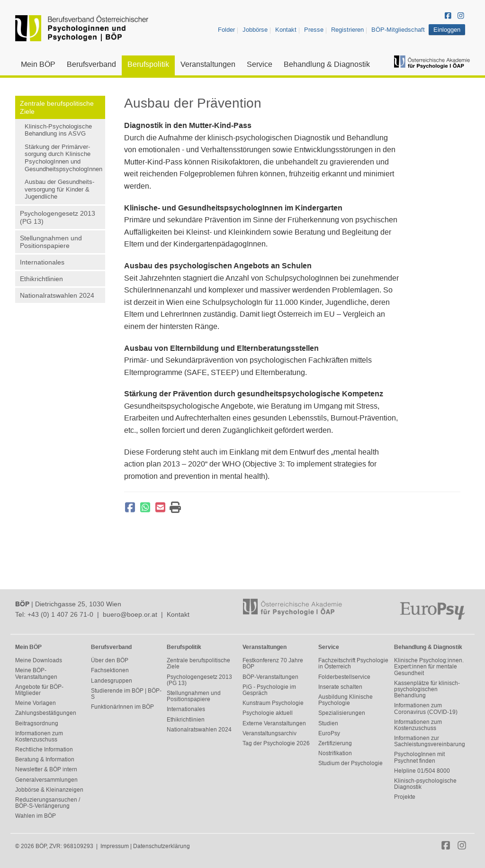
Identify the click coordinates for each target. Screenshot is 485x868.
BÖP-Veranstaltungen (270, 677)
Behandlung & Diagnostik (327, 64)
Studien (328, 723)
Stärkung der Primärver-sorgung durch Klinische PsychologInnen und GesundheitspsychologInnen (63, 158)
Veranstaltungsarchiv (269, 733)
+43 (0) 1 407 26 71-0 (60, 614)
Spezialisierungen (342, 713)
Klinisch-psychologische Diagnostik (425, 784)
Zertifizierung (335, 743)
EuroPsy (329, 733)
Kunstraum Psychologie (273, 703)
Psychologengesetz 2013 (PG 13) (58, 217)
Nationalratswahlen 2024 (57, 295)
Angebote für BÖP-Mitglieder (39, 690)
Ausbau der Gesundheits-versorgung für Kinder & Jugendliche (59, 189)
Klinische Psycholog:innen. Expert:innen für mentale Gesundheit (429, 667)
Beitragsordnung (37, 723)
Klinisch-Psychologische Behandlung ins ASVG (58, 130)
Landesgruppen (112, 681)
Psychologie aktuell (268, 713)
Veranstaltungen (208, 64)
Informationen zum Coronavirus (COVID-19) (426, 708)
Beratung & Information (45, 759)
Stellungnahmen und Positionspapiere (51, 242)
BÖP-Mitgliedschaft (398, 30)
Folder (226, 30)
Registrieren (347, 30)
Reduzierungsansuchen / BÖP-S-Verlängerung (48, 803)
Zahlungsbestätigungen (46, 713)
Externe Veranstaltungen (274, 723)
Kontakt (286, 30)
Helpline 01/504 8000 (422, 771)
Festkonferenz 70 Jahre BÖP (273, 663)
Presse (314, 30)
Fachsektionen (110, 670)
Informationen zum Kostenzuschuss (39, 736)
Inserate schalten (340, 687)
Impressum (115, 846)
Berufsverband (91, 64)
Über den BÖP (110, 660)
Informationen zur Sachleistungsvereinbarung (430, 741)
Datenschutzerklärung (162, 846)
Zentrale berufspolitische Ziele (57, 107)
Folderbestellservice (344, 677)
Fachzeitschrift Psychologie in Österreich (353, 663)
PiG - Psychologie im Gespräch (269, 690)
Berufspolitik (148, 64)
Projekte (405, 797)
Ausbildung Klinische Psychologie (346, 700)
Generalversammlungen (46, 780)
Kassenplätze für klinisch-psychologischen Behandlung (427, 689)
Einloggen (447, 30)
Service (260, 64)
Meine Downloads (39, 660)
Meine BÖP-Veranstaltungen (36, 673)
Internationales (42, 262)
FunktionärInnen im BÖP (122, 707)
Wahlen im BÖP (36, 816)
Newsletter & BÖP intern (46, 769)
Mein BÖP (38, 64)
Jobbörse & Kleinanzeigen (49, 790)
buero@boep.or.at (130, 614)
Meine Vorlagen (36, 703)
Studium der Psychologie (350, 763)
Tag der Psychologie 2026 (276, 743)
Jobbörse (255, 30)
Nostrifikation (335, 753)
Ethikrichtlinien (41, 279)
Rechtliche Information (44, 749)
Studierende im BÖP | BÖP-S (126, 694)
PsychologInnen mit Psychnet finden (419, 757)
